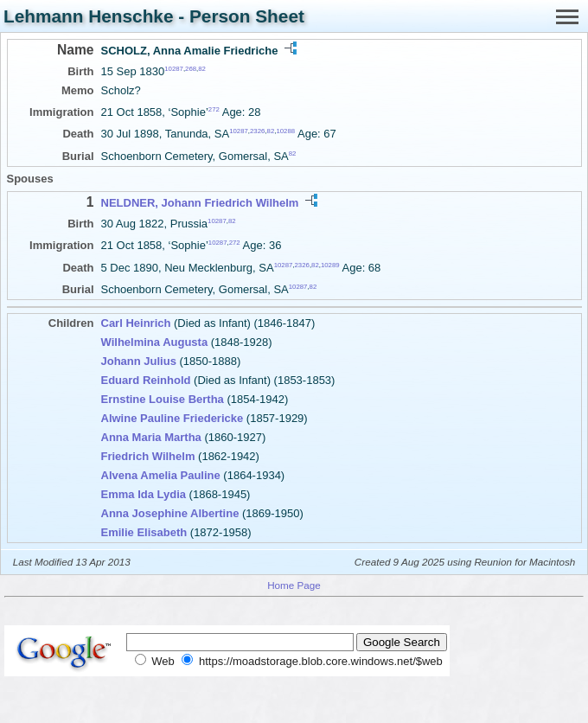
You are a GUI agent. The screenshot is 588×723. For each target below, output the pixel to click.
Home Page (294, 585)
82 (202, 69)
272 (214, 109)
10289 (330, 264)
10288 (285, 131)
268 (191, 69)
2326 (257, 131)
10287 (174, 69)
